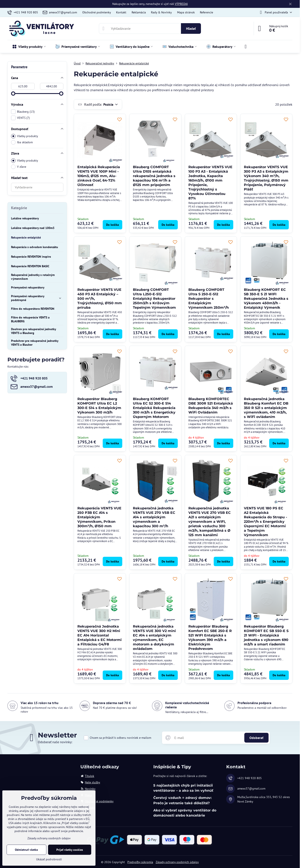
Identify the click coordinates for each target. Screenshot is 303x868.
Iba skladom (22, 142)
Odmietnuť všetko (26, 850)
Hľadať (191, 28)
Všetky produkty (25, 136)
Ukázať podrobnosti (49, 859)
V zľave (19, 167)
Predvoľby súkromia (140, 862)
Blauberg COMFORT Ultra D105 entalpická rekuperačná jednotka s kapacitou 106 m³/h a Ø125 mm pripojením (154, 176)
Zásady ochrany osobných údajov (177, 862)
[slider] (13, 94)
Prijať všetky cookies (70, 850)
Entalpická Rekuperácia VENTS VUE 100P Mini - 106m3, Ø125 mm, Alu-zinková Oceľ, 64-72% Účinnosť (99, 176)
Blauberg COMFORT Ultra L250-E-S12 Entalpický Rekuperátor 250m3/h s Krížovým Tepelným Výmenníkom (154, 299)
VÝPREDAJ (181, 4)
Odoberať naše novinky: (55, 742)
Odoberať (256, 738)
